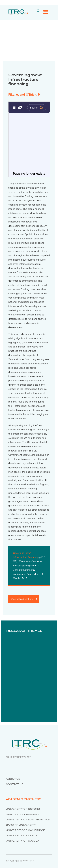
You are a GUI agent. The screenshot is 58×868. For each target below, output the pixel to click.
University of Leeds (22, 836)
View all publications (22, 599)
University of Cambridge (25, 830)
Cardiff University (21, 825)
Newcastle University (23, 815)
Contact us (15, 784)
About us (13, 779)
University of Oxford (23, 809)
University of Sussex (23, 841)
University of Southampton (28, 820)
